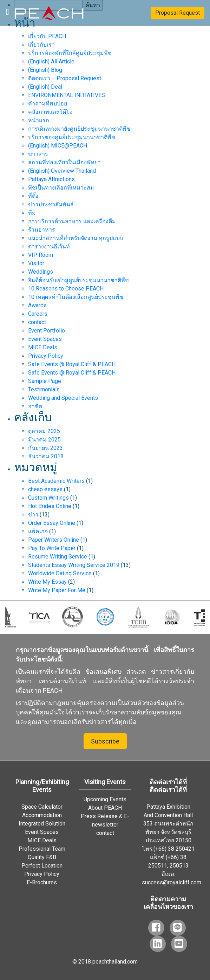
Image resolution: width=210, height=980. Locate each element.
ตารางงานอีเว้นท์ (49, 246)
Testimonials (44, 389)
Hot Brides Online (50, 506)
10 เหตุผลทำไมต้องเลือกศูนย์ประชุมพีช (76, 297)
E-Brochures (42, 882)
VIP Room (41, 255)
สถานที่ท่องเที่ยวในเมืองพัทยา (64, 162)
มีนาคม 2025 (44, 440)
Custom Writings (48, 498)
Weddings (41, 272)
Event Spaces (45, 339)
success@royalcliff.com (172, 882)
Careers (38, 314)
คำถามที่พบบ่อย (48, 104)
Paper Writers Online (54, 540)
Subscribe (105, 741)
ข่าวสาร (38, 154)
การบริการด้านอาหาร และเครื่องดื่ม (72, 221)
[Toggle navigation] (8, 11)
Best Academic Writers (56, 481)
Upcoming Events (105, 799)
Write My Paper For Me (57, 590)
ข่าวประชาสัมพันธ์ (51, 204)
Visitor (36, 263)
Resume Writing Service (58, 557)
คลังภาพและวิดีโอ (50, 112)
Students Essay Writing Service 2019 (74, 565)
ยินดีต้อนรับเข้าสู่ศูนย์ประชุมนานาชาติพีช (78, 280)
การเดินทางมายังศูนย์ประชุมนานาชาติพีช (79, 129)
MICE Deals (43, 347)
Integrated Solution (42, 824)
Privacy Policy (46, 356)
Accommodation (42, 815)
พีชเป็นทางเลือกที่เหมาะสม (61, 188)
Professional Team (42, 849)
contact (37, 322)
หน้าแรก (39, 120)
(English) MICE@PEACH (58, 146)
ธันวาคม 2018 (46, 456)
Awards (37, 305)
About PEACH (105, 808)
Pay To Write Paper (52, 548)
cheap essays (45, 489)
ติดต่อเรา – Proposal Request (65, 78)
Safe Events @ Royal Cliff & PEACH (72, 364)
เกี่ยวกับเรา (41, 45)
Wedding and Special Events (63, 398)
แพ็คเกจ (38, 531)
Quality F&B (42, 857)
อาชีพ (35, 406)
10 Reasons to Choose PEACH (66, 289)
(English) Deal (45, 87)
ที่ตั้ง (33, 196)
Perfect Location (42, 866)
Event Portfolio (47, 331)
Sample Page (45, 381)
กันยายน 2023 (45, 448)
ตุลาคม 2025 (44, 431)
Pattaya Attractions (51, 179)
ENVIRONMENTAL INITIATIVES (67, 95)
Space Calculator (42, 807)
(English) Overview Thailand (62, 171)
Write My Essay (47, 582)
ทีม (32, 213)
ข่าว (33, 515)
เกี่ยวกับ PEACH (47, 36)
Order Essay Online (52, 523)
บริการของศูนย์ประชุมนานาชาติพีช (72, 137)
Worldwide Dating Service (60, 573)
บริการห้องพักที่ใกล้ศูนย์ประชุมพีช (70, 53)
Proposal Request (178, 13)
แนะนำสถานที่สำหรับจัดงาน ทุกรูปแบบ (76, 238)
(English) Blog (45, 70)
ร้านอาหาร (42, 230)
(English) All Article (51, 61)
